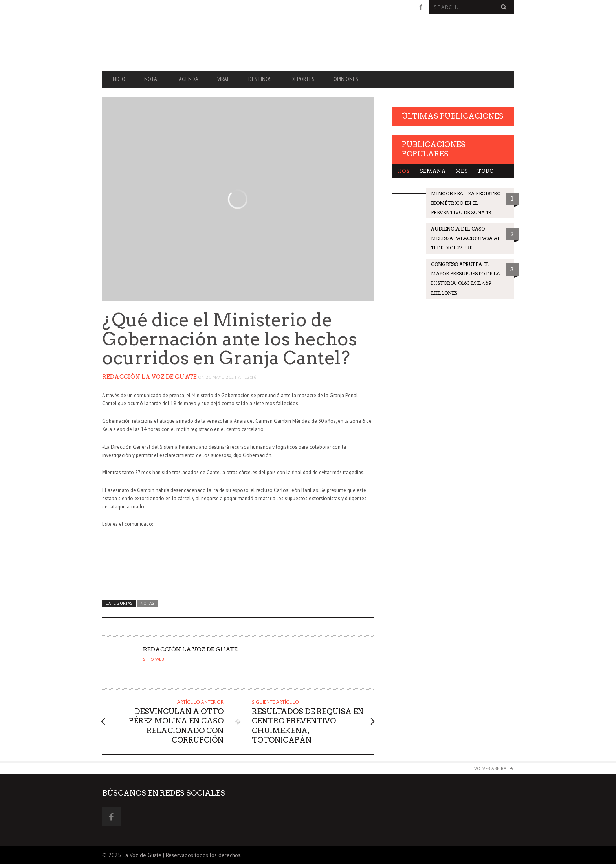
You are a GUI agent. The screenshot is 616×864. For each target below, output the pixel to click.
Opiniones (346, 79)
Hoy (404, 171)
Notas (152, 79)
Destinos (260, 79)
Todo (486, 171)
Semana (433, 171)
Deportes (303, 79)
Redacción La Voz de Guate (149, 377)
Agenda (189, 79)
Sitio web (154, 659)
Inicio (118, 79)
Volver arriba (490, 768)
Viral (223, 79)
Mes (462, 171)
